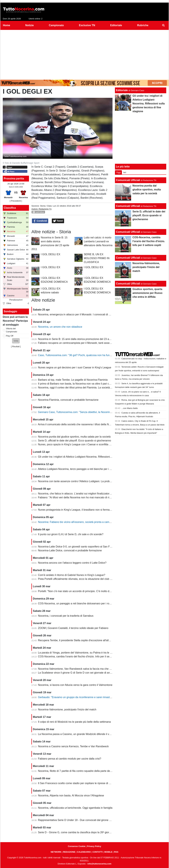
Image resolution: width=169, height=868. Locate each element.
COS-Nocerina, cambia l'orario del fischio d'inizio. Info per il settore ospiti (80, 656)
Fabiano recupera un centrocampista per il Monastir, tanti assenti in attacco (81, 343)
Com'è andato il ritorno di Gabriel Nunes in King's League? (72, 575)
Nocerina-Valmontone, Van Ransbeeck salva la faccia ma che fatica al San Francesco (87, 669)
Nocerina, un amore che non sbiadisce (60, 327)
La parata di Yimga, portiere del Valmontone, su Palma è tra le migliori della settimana (87, 653)
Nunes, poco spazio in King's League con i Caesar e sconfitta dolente (78, 444)
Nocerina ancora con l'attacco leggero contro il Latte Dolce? (72, 563)
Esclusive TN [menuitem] (87, 25)
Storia (43, 206)
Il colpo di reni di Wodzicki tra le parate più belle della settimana (74, 722)
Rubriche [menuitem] (143, 25)
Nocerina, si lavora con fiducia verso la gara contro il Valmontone (75, 685)
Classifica (10, 208)
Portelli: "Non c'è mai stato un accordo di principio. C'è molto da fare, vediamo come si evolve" (92, 591)
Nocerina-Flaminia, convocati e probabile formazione (68, 400)
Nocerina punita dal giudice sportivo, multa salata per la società (74, 437)
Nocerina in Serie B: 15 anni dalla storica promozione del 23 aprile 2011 (79, 339)
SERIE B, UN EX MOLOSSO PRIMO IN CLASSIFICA (97, 258)
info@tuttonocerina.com (99, 864)
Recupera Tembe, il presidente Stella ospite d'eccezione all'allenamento (79, 640)
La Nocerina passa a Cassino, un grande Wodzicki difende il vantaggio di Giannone (86, 734)
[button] (16, 341)
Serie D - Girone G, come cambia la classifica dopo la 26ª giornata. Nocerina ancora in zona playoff (95, 832)
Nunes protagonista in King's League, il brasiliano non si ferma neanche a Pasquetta (86, 510)
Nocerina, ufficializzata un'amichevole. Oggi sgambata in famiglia (75, 808)
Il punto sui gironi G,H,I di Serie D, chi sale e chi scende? (71, 534)
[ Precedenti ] (16, 201)
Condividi (40, 221)
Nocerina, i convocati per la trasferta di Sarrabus (66, 616)
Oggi (118, 172)
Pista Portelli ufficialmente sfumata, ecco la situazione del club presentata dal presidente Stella (92, 579)
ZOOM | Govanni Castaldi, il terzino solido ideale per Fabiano (73, 628)
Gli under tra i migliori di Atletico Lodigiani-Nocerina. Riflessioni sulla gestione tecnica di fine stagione (96, 457)
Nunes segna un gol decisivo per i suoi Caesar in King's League (75, 367)
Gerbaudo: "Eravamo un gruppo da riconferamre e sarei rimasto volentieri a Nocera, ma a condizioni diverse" (101, 697)
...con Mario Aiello (130, 408)
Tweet (58, 221)
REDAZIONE (69, 852)
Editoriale (122, 90)
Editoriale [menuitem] (116, 25)
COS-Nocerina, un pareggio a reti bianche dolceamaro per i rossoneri (78, 603)
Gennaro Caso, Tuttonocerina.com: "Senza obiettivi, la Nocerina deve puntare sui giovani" (90, 412)
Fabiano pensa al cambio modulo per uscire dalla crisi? (70, 759)
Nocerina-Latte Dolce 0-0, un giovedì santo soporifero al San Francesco (79, 547)
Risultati (16, 346)
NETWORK (56, 852)
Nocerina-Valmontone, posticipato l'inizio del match (67, 710)
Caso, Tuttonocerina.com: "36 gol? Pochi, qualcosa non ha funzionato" (79, 355)
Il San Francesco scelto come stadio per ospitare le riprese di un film (77, 783)
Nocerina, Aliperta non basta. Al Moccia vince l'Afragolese (71, 796)
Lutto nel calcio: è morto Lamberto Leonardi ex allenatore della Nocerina (98, 241)
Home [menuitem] (6, 25)
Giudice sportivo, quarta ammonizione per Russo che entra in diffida (147, 293)
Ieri (125, 172)
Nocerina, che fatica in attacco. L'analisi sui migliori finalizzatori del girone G (82, 494)
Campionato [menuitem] (56, 25)
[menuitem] (163, 25)
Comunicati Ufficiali (128, 180)
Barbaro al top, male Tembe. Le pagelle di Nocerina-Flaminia (73, 380)
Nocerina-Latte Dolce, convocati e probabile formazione (70, 550)
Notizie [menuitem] (29, 25)
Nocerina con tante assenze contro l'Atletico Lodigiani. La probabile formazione (83, 481)
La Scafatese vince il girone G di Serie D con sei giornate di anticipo (77, 673)
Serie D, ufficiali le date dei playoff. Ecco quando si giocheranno (75, 441)
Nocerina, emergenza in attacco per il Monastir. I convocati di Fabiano (78, 314)
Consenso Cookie (77, 846)
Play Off (10, 336)
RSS (116, 852)
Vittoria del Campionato (12, 330)
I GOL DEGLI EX (51, 254)
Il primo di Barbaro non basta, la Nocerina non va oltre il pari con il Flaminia (81, 384)
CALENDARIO (84, 852)
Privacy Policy (94, 846)
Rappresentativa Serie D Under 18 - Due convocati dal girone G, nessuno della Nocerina (89, 820)
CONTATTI (98, 852)
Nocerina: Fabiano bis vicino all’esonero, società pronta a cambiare (77, 522)
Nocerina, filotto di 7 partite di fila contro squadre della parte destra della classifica (85, 771)
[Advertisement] (84, 54)
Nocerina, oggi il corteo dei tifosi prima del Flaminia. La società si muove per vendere (87, 388)
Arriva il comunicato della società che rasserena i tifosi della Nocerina (78, 424)
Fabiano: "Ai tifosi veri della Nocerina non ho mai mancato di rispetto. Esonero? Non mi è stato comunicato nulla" (103, 497)
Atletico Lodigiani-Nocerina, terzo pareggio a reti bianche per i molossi (78, 469)
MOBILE (108, 852)
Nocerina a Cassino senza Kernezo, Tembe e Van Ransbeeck (73, 746)
